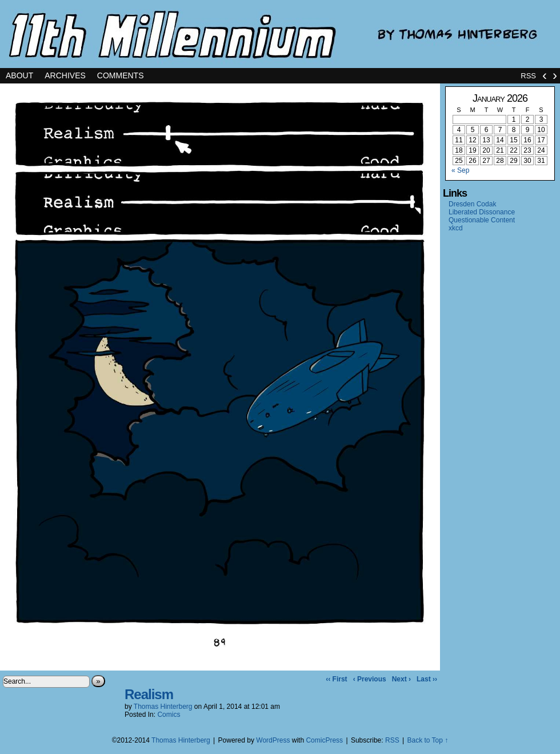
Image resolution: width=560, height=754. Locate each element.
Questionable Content (482, 220)
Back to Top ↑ (427, 740)
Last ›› (427, 679)
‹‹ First (336, 679)
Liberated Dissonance (482, 212)
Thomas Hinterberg (163, 707)
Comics (169, 715)
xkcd (456, 228)
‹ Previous (370, 679)
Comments (121, 75)
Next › (401, 679)
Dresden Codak (472, 204)
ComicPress (324, 740)
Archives (65, 75)
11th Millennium (280, 34)
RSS (528, 76)
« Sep (460, 170)
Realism (149, 694)
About (19, 75)
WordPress (273, 740)
